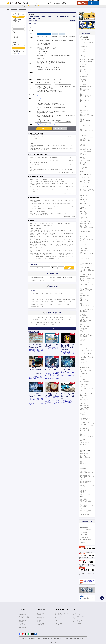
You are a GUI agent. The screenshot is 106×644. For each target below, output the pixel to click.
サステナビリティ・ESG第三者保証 (87, 189)
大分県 (64, 304)
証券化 (62, 317)
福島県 (60, 297)
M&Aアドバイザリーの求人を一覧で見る (66, 172)
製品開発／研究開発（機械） (85, 474)
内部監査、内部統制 (84, 328)
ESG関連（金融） (85, 46)
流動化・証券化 (83, 64)
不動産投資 (58, 320)
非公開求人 (19, 20)
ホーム (21, 613)
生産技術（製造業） (84, 499)
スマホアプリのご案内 (24, 626)
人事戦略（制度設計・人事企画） (86, 321)
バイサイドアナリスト (84, 81)
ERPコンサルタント (84, 209)
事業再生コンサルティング (87, 202)
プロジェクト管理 (85, 381)
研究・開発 (83, 471)
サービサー (82, 169)
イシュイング (83, 164)
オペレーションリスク (84, 110)
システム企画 (83, 379)
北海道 (32, 297)
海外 (42, 307)
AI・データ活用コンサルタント (86, 215)
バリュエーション (68, 317)
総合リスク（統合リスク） (85, 107)
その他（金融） (84, 167)
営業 (81, 460)
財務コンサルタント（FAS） (85, 225)
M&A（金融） (83, 56)
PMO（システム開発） (84, 384)
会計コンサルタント (84, 227)
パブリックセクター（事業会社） (86, 269)
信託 (81, 154)
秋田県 (50, 297)
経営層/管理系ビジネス (42, 618)
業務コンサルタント (84, 200)
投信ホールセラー (83, 79)
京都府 (32, 302)
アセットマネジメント (84, 91)
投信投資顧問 (84, 76)
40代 (20, 22)
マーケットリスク (83, 109)
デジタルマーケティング (85, 410)
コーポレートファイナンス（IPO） (87, 62)
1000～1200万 (15, 35)
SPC (56, 322)
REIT (38, 322)
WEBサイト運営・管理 (84, 403)
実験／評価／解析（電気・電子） (86, 482)
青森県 (37, 297)
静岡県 (64, 299)
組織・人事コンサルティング (87, 217)
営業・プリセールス (85, 387)
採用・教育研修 (83, 322)
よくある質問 (22, 625)
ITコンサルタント (83, 208)
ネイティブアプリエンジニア (85, 430)
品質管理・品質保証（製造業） (86, 502)
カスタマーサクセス (84, 396)
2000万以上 (15, 41)
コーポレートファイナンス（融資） (87, 137)
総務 (81, 304)
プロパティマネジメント (85, 92)
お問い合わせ (25, 639)
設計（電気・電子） (84, 490)
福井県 (55, 299)
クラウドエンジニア (84, 428)
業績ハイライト (76, 618)
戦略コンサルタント (84, 196)
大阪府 (56, 293)
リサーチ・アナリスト (84, 132)
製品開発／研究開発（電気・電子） (87, 473)
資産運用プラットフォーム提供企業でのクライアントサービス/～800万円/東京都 (46, 180)
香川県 (37, 304)
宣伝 (81, 463)
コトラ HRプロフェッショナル (61, 613)
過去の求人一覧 (22, 627)
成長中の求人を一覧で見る (69, 216)
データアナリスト (83, 447)
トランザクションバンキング (85, 139)
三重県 (69, 299)
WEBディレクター (83, 412)
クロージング (51, 325)
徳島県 (32, 304)
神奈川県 (37, 293)
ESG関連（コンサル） (86, 185)
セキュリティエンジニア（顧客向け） (87, 437)
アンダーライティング (66, 320)
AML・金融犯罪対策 (84, 337)
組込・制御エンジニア (84, 439)
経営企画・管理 (84, 374)
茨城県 (64, 297)
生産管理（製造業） (84, 498)
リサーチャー (83, 256)
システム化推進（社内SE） (85, 401)
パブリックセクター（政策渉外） (86, 273)
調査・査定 (82, 119)
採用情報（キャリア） (77, 620)
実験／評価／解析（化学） (85, 484)
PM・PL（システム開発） (85, 383)
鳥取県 (51, 302)
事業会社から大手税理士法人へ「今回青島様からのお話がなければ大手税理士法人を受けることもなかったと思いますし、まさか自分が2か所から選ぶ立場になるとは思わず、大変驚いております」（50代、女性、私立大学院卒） (52, 250)
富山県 (46, 299)
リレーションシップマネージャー (86, 138)
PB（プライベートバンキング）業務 (87, 147)
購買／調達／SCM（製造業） (85, 501)
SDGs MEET (58, 625)
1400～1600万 (15, 37)
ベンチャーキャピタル (84, 74)
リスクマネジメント (85, 105)
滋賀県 (37, 302)
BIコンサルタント (83, 211)
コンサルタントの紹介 (24, 618)
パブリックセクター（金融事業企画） (87, 43)
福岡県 (61, 293)
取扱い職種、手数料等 (59, 639)
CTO (81, 376)
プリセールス (83, 391)
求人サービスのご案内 (24, 616)
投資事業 (83, 66)
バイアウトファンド (55, 317)
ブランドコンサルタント (85, 248)
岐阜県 (60, 299)
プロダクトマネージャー (85, 313)
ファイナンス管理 (85, 283)
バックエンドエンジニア (85, 422)
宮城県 (46, 297)
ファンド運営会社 (68, 278)
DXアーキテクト (83, 364)
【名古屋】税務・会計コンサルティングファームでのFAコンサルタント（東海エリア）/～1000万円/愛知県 (51, 164)
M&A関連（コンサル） (86, 231)
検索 (69, 268)
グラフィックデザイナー (85, 455)
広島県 (65, 302)
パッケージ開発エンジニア (85, 419)
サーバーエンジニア (84, 436)
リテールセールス (83, 148)
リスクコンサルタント (84, 238)
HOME (8, 9)
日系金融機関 (33, 278)
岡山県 (61, 302)
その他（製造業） (83, 507)
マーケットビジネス (85, 125)
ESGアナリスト (83, 50)
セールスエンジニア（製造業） (86, 511)
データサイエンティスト (85, 444)
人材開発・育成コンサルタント (86, 221)
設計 (82, 489)
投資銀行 (52, 322)
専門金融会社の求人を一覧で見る (68, 193)
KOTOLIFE (57, 620)
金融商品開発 (83, 133)
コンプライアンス (83, 332)
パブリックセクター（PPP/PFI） (86, 44)
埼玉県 (42, 293)
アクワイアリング (83, 162)
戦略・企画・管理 (85, 295)
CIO (81, 377)
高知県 (46, 304)
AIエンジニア (83, 365)
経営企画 (82, 297)
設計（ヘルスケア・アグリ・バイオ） (87, 494)
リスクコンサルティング (86, 236)
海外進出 (83, 343)
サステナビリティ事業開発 (85, 281)
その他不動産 (83, 103)
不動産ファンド (83, 73)
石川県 (50, 299)
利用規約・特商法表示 (48, 639)
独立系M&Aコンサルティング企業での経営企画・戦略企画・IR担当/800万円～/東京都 (47, 182)
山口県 (70, 302)
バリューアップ (46, 317)
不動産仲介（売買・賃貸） (85, 100)
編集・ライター (83, 461)
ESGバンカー (83, 52)
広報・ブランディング (84, 464)
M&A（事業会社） (83, 314)
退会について (80, 639)
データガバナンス (83, 446)
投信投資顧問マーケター (85, 84)
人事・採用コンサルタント (85, 220)
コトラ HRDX (58, 619)
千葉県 (47, 293)
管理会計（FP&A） (84, 288)
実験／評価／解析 (85, 480)
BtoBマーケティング (84, 301)
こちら (18, 53)
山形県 (55, 297)
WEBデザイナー (83, 411)
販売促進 (82, 465)
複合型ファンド (83, 72)
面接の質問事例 (22, 620)
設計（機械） (83, 492)
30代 (17, 22)
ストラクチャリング (34, 320)
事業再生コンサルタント (85, 204)
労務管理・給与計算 (84, 323)
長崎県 (55, 304)
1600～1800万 (15, 39)
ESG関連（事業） (85, 277)
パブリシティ (76, 619)
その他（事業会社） (84, 315)
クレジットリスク (83, 108)
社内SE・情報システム (86, 398)
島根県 (56, 302)
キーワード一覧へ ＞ (52, 329)
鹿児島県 (33, 307)
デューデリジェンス (44, 322)
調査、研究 (82, 252)
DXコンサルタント (84, 214)
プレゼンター (83, 82)
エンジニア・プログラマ (86, 417)
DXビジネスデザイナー (84, 363)
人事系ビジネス (84, 318)
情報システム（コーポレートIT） (86, 400)
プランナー (82, 459)
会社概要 (75, 613)
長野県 (41, 299)
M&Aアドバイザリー (23, 9)
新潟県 (37, 299)
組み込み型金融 (83, 165)
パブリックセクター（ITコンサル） (87, 183)
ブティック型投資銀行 (50, 278)
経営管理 (83, 339)
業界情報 (21, 623)
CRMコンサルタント (84, 210)
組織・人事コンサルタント (85, 219)
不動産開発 (82, 94)
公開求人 (15, 20)
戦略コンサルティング (86, 194)
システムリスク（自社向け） (85, 334)
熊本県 (60, 304)
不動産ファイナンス (84, 88)
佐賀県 (50, 304)
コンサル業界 (40, 616)
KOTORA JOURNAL (59, 623)
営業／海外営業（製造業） (85, 514)
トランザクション (33, 325)
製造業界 (39, 620)
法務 (81, 331)
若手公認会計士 (40, 622)
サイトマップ (73, 639)
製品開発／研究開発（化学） (85, 475)
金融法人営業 (83, 145)
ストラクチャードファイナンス (86, 63)
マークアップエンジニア (85, 407)
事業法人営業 (83, 146)
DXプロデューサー (84, 361)
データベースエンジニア (85, 431)
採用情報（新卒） (76, 622)
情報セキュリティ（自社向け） (86, 333)
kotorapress (57, 622)
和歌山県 (46, 302)
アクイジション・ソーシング (85, 89)
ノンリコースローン (43, 325)
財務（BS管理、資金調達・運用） (86, 289)
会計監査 (82, 293)
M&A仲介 (49, 95)
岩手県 (41, 297)
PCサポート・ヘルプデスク (85, 402)
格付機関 (82, 170)
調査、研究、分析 (85, 251)
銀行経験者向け (40, 625)
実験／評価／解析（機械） (85, 483)
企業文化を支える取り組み (78, 616)
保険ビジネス (84, 113)
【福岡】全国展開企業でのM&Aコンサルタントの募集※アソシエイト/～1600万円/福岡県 (48, 140)
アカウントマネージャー (85, 392)
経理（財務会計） (83, 287)
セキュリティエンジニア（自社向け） (87, 336)
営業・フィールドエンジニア (87, 509)
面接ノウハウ (22, 619)
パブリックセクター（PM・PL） (86, 355)
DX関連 (83, 360)
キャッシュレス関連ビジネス (87, 161)
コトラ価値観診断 (59, 615)
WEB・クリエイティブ (86, 406)
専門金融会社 (40, 98)
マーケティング (83, 300)
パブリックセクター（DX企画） (86, 354)
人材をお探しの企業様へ (91, 1)
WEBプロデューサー (84, 408)
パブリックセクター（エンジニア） (87, 356)
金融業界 (39, 615)
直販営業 (82, 122)
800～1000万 (15, 34)
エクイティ (61, 322)
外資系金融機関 (41, 278)
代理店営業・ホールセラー (85, 121)
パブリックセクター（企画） (87, 268)
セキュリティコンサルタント (85, 242)
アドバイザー (53, 124)
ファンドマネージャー (84, 78)
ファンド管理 (83, 83)
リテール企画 (83, 158)
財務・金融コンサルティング (87, 224)
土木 (81, 102)
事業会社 (53, 280)
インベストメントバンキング (87, 54)
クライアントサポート (84, 312)
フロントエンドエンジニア (85, 421)
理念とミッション (76, 615)
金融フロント (84, 143)
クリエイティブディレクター (85, 458)
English (98, 1)
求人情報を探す (14, 9)
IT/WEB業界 (40, 619)
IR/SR (81, 298)
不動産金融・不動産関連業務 (87, 87)
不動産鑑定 (82, 93)
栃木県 (69, 297)
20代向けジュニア (41, 623)
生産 (82, 496)
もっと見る (72, 260)
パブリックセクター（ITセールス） (87, 357)
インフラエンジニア (84, 433)
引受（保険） (83, 118)
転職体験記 (21, 622)
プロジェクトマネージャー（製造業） (87, 505)
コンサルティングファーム (44, 280)
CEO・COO (82, 341)
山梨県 (32, 299)
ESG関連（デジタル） (86, 367)
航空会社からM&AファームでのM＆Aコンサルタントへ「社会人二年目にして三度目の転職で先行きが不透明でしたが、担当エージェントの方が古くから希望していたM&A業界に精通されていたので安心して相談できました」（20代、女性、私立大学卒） (52, 246)
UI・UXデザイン (83, 415)
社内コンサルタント (84, 378)
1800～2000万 (15, 40)
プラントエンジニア (84, 504)
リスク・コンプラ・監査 (86, 327)
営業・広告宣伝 (84, 454)
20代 (14, 22)
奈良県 (41, 302)
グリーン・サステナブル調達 (85, 503)
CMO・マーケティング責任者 (86, 302)
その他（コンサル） (85, 258)
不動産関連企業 (33, 280)
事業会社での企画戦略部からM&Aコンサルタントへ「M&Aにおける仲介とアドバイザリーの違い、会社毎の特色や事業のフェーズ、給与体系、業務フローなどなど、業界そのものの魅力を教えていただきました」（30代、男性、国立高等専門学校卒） (52, 241)
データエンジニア (83, 432)
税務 (81, 292)
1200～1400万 (15, 36)
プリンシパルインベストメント (86, 68)
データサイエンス (85, 443)
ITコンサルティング (85, 206)
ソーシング (52, 320)
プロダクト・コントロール (85, 291)
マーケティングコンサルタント (86, 247)
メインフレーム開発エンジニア (86, 420)
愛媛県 (41, 304)
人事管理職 (82, 319)
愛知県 (51, 293)
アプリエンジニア (83, 440)
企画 (81, 303)
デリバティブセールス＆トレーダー (87, 131)
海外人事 (82, 324)
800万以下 (15, 33)
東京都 (32, 293)
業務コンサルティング (86, 198)
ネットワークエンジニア (85, 434)
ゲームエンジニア (83, 438)
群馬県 (73, 297)
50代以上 (15, 23)
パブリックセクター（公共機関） (86, 274)
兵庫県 (73, 299)
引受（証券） (83, 157)
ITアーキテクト (83, 212)
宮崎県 (69, 304)
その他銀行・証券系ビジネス (87, 152)
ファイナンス (68, 322)
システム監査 (83, 329)
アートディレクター (84, 456)
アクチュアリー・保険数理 (85, 114)
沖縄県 (38, 307)
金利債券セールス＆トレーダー (86, 129)
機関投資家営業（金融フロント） (86, 150)
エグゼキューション (46, 124)
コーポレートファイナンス (35, 317)
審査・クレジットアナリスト (85, 141)
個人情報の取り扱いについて (35, 639)
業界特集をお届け (41, 613)
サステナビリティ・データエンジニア (87, 369)
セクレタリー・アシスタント (85, 306)
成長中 (39, 124)
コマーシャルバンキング (86, 135)
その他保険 (82, 123)
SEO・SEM (82, 413)
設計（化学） (83, 493)
